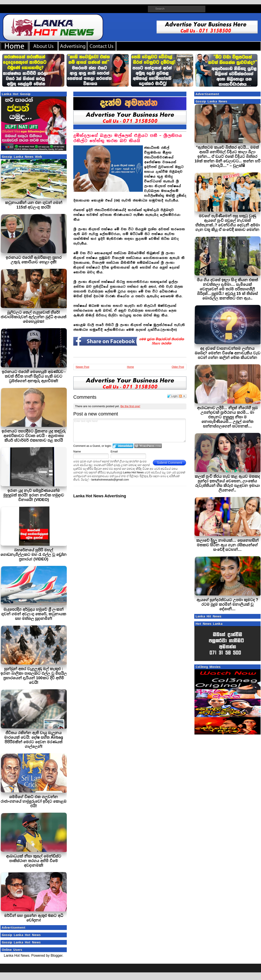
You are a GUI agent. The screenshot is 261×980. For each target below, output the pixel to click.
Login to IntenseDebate (123, 446)
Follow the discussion (182, 396)
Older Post (178, 367)
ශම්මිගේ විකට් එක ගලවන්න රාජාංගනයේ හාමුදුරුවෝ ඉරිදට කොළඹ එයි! (33, 801)
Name (77, 451)
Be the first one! (130, 406)
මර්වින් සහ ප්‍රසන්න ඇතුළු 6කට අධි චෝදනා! (33, 918)
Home (130, 367)
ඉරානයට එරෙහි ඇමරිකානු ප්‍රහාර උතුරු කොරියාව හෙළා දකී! (34, 260)
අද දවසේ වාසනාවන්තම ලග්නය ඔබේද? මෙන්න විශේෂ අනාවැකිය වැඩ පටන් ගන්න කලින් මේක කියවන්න (227, 353)
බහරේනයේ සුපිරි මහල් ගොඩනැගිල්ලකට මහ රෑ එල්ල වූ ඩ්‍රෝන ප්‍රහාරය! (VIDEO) (33, 555)
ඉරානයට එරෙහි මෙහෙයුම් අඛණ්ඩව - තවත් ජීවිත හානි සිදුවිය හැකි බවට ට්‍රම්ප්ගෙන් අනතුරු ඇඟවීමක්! (34, 376)
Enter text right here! (130, 430)
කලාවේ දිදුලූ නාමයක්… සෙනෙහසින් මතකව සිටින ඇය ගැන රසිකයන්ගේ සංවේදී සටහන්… (227, 545)
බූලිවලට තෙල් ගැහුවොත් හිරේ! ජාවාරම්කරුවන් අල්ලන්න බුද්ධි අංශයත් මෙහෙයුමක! (33, 317)
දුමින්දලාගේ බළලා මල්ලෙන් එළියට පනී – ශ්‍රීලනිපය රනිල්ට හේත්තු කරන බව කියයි (128, 138)
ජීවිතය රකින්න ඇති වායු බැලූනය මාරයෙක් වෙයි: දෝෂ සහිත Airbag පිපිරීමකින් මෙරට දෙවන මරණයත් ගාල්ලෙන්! (34, 740)
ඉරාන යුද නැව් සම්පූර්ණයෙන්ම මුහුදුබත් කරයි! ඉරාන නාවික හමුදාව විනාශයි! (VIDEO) (34, 495)
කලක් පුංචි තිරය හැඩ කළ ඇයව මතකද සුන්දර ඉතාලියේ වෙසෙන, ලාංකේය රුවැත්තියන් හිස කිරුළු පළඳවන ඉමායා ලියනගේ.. (227, 483)
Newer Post (82, 367)
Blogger (57, 956)
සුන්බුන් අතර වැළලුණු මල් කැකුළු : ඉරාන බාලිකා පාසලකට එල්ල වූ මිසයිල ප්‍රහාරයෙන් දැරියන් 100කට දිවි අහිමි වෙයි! (34, 676)
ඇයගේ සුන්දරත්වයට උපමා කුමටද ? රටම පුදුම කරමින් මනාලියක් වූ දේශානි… (227, 604)
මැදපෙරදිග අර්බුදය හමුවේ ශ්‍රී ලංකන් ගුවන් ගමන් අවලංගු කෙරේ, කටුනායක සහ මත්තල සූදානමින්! (34, 614)
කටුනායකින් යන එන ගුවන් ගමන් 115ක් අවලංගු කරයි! (34, 205)
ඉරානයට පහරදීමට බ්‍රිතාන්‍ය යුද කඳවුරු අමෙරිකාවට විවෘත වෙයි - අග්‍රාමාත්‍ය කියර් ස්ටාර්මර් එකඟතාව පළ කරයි (34, 436)
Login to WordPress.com (148, 446)
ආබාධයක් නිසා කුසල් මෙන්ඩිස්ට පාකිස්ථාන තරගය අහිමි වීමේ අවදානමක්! (34, 861)
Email (114, 451)
